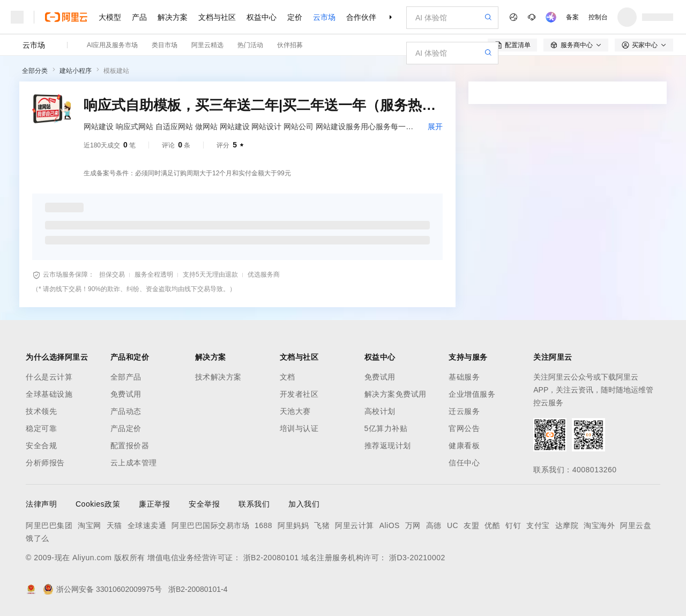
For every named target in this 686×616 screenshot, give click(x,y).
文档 (288, 377)
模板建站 (116, 71)
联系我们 (254, 504)
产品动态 (126, 411)
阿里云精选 (207, 45)
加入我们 (304, 504)
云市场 (324, 17)
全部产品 (126, 377)
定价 (295, 17)
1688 (263, 525)
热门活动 (250, 45)
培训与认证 (299, 428)
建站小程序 (76, 71)
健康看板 (464, 446)
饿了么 (38, 538)
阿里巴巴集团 (49, 525)
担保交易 (112, 274)
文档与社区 (217, 17)
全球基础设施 (49, 394)
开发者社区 (299, 394)
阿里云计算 (355, 525)
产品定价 (126, 428)
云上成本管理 (134, 463)
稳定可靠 (41, 428)
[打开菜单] (17, 17)
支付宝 (538, 525)
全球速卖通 (147, 525)
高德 (434, 525)
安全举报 (204, 504)
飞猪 (322, 525)
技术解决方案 (218, 377)
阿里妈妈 (293, 525)
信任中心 (464, 463)
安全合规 (41, 446)
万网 (413, 525)
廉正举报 (154, 504)
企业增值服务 (472, 394)
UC (453, 525)
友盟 (471, 525)
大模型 (110, 17)
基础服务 (464, 377)
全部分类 (35, 71)
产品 (139, 17)
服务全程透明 (154, 274)
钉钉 (513, 525)
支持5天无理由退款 (210, 274)
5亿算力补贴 (386, 428)
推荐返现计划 (388, 446)
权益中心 (262, 17)
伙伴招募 (290, 45)
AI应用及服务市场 (112, 45)
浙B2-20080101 (271, 558)
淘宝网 (90, 525)
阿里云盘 (636, 525)
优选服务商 (264, 274)
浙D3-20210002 (417, 558)
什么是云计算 (49, 377)
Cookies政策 (98, 504)
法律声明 (41, 504)
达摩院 (567, 525)
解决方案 (173, 17)
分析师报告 (45, 463)
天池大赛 (295, 411)
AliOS (390, 525)
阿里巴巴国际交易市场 (210, 525)
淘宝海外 (599, 525)
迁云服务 (464, 411)
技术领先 (41, 411)
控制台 (598, 17)
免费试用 (126, 394)
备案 (572, 17)
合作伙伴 (361, 17)
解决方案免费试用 (396, 394)
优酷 (492, 525)
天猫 (114, 525)
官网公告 (464, 428)
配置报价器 (130, 446)
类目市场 (165, 45)
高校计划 (380, 411)
